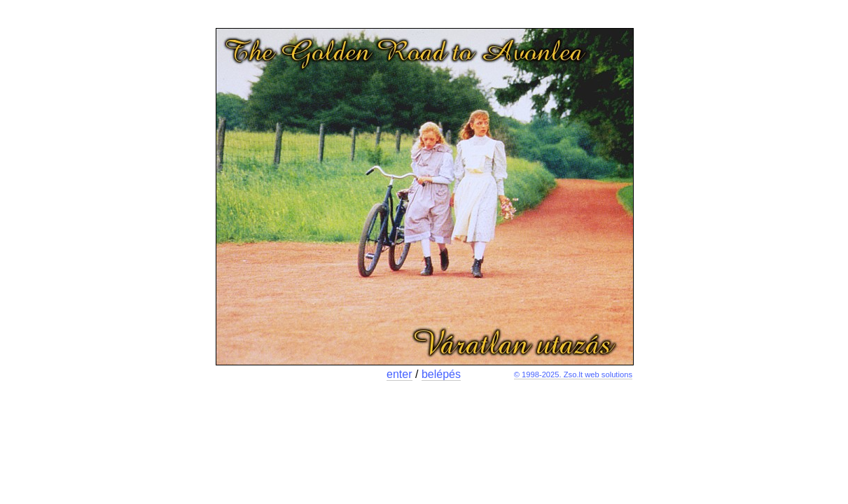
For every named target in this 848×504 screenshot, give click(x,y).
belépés (441, 374)
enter (399, 374)
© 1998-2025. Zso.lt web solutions (573, 374)
